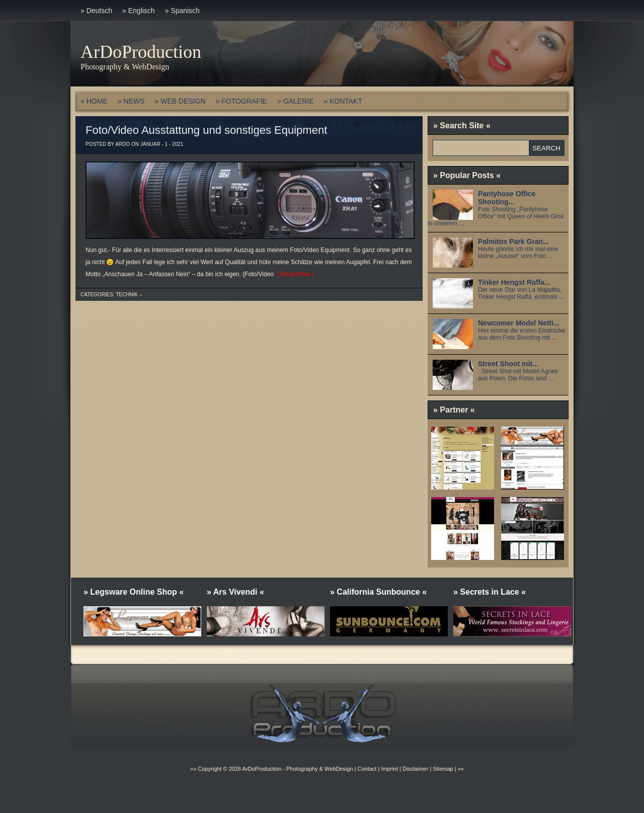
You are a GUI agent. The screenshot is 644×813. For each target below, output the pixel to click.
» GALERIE (295, 101)
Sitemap (442, 769)
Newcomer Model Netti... (519, 323)
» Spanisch (182, 11)
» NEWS (131, 101)
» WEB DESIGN (180, 101)
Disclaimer (415, 769)
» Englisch (139, 11)
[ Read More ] (294, 274)
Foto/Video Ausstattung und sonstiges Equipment (206, 130)
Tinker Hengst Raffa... (514, 282)
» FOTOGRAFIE (242, 101)
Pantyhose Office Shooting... (507, 198)
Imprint (389, 769)
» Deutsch (96, 11)
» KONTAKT (343, 101)
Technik (127, 295)
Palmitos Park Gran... (513, 241)
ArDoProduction (141, 52)
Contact (367, 769)
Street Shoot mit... (508, 364)
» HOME (94, 101)
